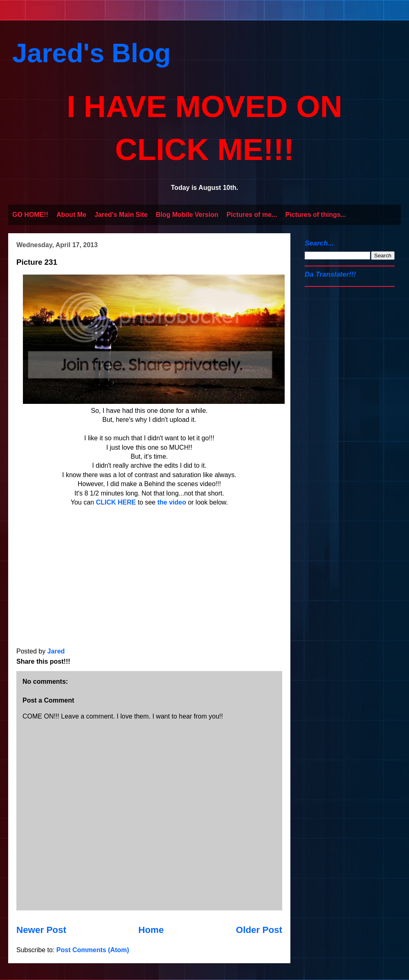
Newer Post (41, 930)
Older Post (259, 930)
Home (151, 930)
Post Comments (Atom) (93, 950)
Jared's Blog (92, 53)
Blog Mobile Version (187, 215)
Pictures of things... (315, 215)
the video (172, 502)
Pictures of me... (252, 215)
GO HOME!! (30, 215)
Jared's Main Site (121, 215)
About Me (71, 215)
